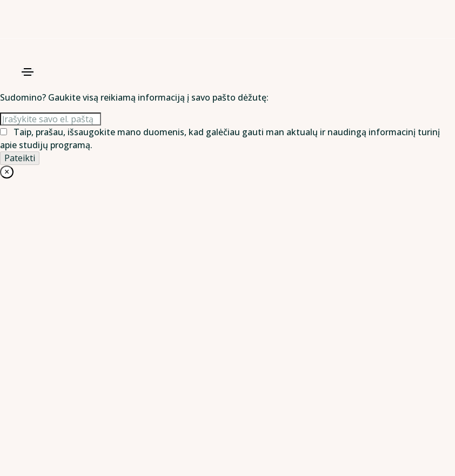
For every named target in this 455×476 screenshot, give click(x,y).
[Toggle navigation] (28, 72)
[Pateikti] (20, 158)
